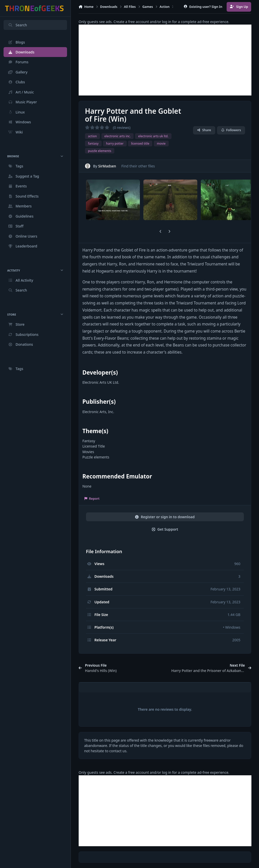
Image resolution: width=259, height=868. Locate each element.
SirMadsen (107, 166)
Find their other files (138, 166)
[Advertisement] (165, 60)
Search (17, 25)
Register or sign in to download (165, 517)
